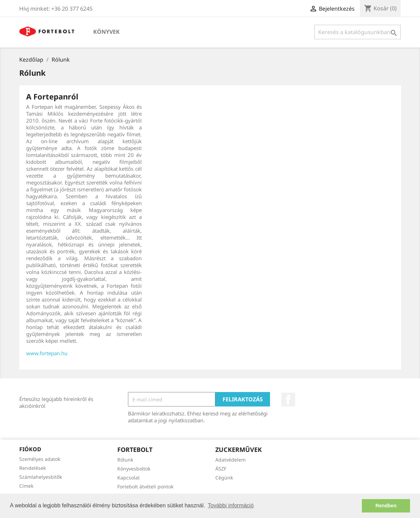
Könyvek (106, 32)
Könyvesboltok (134, 469)
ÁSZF (221, 469)
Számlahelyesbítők (41, 477)
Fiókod (30, 449)
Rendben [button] (386, 506)
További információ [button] (231, 505)
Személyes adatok (40, 459)
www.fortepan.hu (47, 353)
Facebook (288, 400)
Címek (26, 486)
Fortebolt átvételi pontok (145, 487)
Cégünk (224, 478)
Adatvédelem (230, 460)
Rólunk (125, 460)
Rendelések (33, 468)
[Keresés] (358, 32)
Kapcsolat (128, 478)
